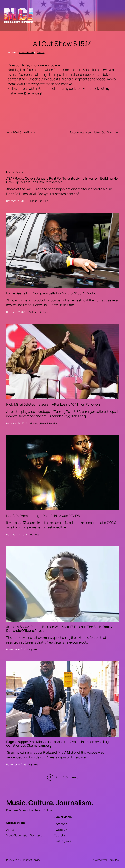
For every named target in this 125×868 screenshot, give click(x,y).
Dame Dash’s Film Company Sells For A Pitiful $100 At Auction (52, 293)
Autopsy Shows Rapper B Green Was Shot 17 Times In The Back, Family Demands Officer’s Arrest (59, 629)
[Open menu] (120, 15)
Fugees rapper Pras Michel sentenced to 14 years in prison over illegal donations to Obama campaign (59, 744)
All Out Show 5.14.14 (23, 132)
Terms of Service (32, 860)
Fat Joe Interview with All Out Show (92, 132)
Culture (41, 52)
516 (65, 777)
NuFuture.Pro (112, 860)
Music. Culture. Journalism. (50, 803)
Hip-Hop (43, 201)
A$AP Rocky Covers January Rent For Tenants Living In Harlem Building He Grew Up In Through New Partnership (62, 180)
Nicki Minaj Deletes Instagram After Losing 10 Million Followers (53, 404)
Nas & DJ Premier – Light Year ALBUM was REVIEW (43, 516)
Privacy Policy (13, 860)
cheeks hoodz (27, 52)
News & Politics (49, 423)
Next (75, 777)
